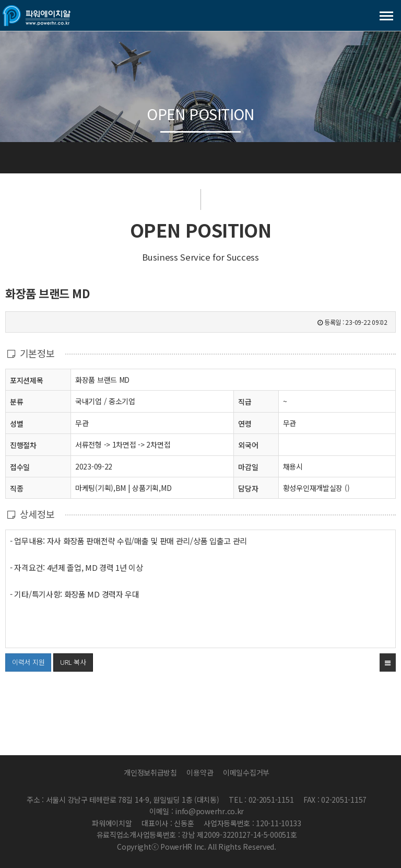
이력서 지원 (25, 660)
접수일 (20, 467)
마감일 (248, 467)
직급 (245, 402)
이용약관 (200, 772)
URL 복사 (73, 662)
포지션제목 (27, 380)
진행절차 (23, 445)
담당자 (248, 488)
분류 (16, 401)
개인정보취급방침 (150, 772)
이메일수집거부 (246, 772)
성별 (16, 423)
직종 (16, 488)
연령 (245, 424)
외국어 (248, 445)
